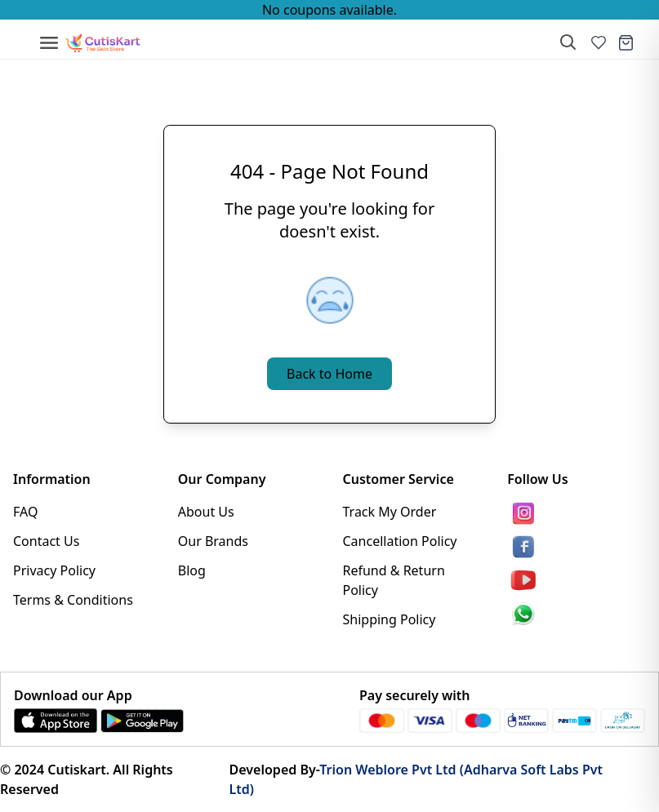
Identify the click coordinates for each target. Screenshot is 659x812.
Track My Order (390, 512)
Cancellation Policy (400, 541)
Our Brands (213, 541)
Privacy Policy (54, 570)
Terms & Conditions (73, 600)
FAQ (25, 512)
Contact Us (46, 541)
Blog (192, 570)
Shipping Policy (390, 619)
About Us (206, 512)
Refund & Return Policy (394, 580)
